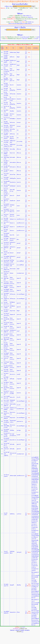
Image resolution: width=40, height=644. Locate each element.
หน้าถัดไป (22, 630)
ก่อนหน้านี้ (17, 630)
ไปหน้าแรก (12, 630)
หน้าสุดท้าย (27, 630)
